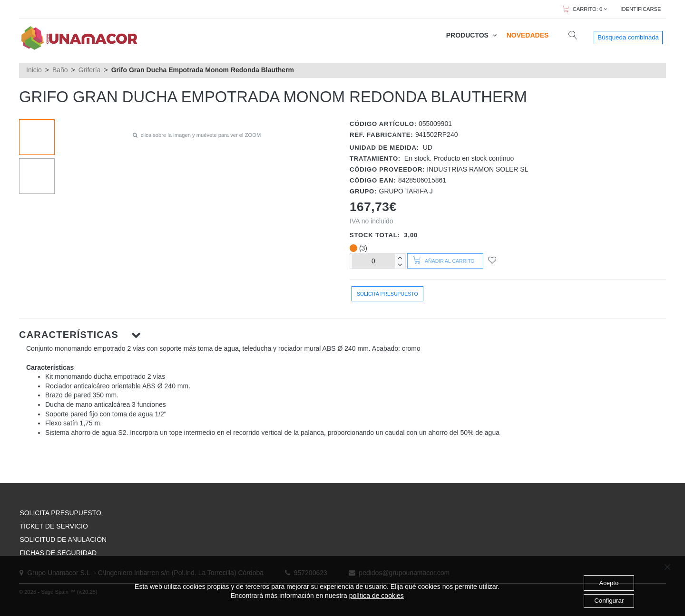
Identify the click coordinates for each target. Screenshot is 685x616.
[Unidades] (373, 261)
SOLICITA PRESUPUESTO (60, 513)
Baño (60, 70)
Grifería (90, 70)
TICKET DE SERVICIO (54, 526)
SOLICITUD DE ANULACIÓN (63, 539)
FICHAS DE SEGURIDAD (58, 553)
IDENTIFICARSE (641, 9)
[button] (342, 335)
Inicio (34, 70)
